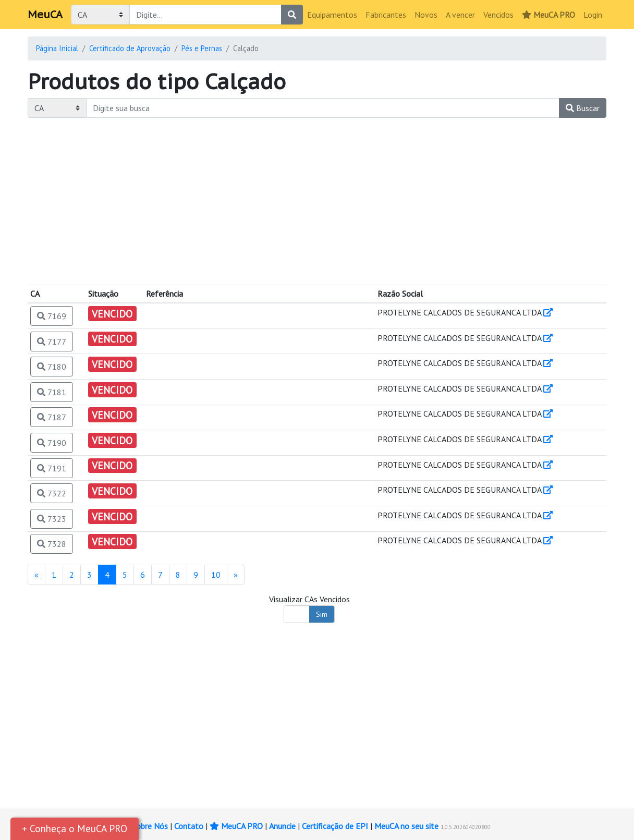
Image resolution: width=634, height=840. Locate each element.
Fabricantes (386, 15)
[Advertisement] (317, 201)
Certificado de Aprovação (130, 48)
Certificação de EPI (335, 826)
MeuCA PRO (548, 15)
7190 (52, 443)
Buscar (583, 108)
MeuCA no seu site (406, 826)
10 (216, 575)
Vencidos (498, 15)
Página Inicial (57, 48)
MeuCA (45, 15)
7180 (52, 367)
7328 (52, 544)
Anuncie (282, 826)
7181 (52, 392)
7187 (52, 417)
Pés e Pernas (202, 48)
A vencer (460, 15)
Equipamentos (332, 15)
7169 (52, 316)
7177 (52, 342)
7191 (52, 468)
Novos (426, 15)
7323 (52, 519)
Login (593, 15)
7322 (52, 493)
